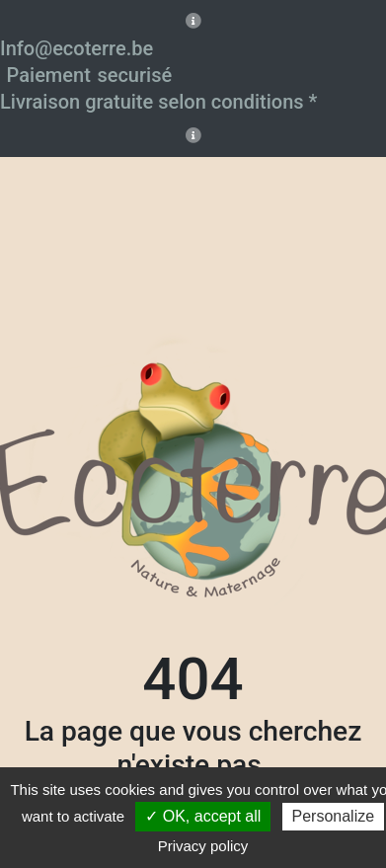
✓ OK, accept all (203, 816)
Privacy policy (203, 846)
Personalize (334, 816)
